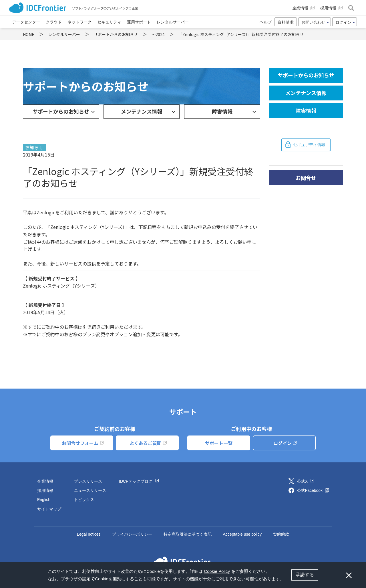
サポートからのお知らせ (61, 111)
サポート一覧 (219, 443)
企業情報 (45, 481)
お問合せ (306, 178)
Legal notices (89, 534)
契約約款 (281, 534)
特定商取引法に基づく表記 (188, 534)
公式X (306, 481)
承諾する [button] (305, 575)
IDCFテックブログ (139, 481)
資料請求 (286, 22)
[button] (286, 579)
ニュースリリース (90, 490)
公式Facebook (313, 490)
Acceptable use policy (242, 534)
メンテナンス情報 (142, 111)
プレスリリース (88, 481)
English (44, 500)
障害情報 (222, 111)
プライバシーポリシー (132, 534)
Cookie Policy (217, 571)
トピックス (84, 500)
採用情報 (45, 490)
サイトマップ (49, 509)
